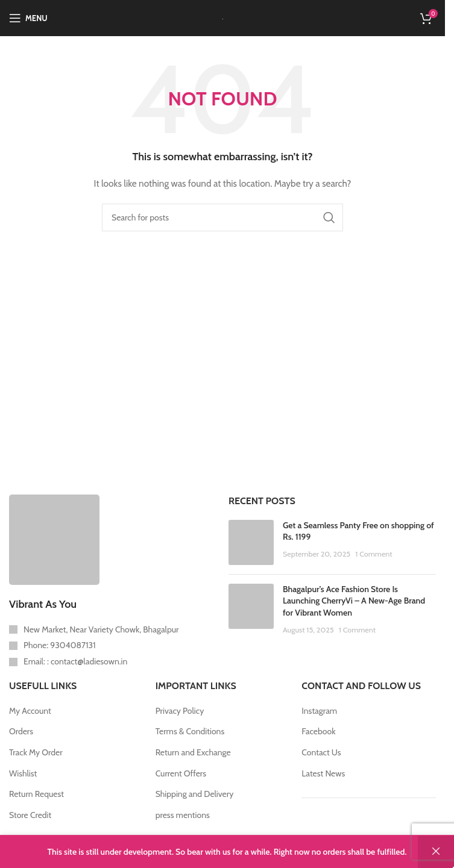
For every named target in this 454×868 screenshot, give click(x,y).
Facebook (318, 731)
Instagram (319, 711)
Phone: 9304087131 (60, 645)
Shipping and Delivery (195, 794)
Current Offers (181, 773)
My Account (30, 711)
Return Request (36, 794)
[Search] (222, 217)
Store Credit (30, 815)
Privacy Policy (180, 711)
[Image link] (54, 539)
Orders (21, 731)
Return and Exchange (193, 752)
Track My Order (36, 752)
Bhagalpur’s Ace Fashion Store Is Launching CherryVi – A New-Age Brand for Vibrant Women (354, 601)
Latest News (323, 773)
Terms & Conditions (190, 731)
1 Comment (374, 554)
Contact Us (321, 752)
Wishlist (23, 773)
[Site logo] (223, 18)
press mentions (183, 815)
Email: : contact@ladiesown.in (75, 661)
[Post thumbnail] (251, 542)
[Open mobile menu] (28, 18)
